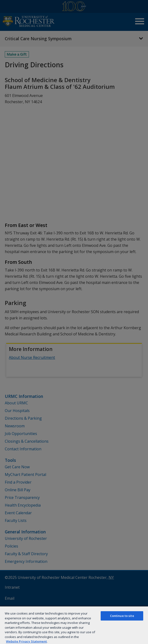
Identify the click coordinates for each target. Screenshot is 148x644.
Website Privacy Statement (26, 641)
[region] (74, 625)
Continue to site (122, 616)
